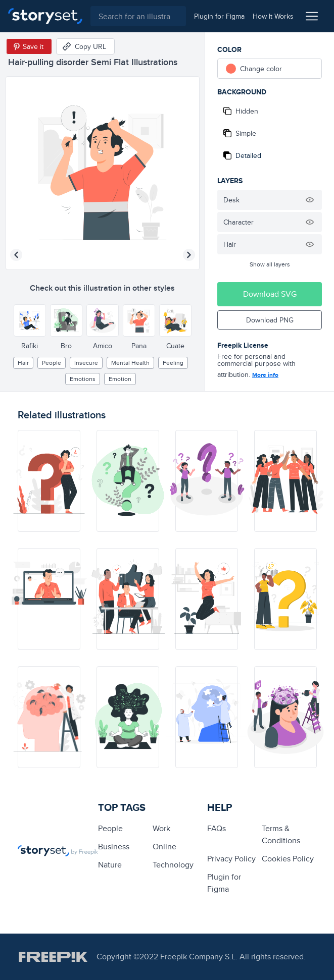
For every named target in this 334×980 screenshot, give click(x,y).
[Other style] (30, 320)
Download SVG (270, 294)
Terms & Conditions (281, 834)
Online (164, 847)
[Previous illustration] (16, 255)
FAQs (217, 828)
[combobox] (138, 16)
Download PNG (270, 320)
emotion (120, 379)
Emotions (83, 379)
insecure (86, 363)
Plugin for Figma (224, 883)
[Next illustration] (189, 255)
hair (23, 363)
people (52, 363)
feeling (173, 363)
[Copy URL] (85, 46)
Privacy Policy (231, 859)
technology (173, 865)
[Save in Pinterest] (29, 46)
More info (265, 375)
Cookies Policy (288, 859)
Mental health (130, 363)
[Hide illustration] (310, 200)
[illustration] (49, 481)
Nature (110, 865)
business (114, 847)
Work (161, 828)
